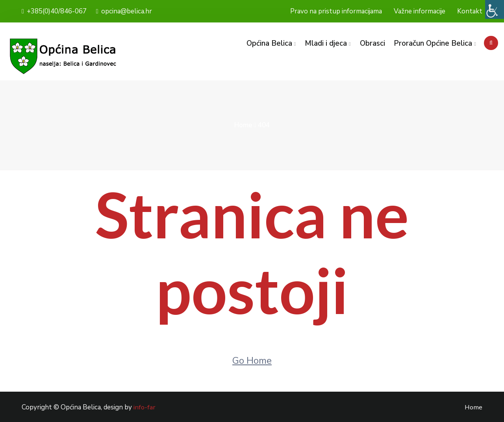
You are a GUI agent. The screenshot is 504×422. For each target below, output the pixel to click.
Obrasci (372, 43)
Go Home (252, 361)
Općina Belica (269, 43)
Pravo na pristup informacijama (336, 11)
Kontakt (470, 11)
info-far (145, 407)
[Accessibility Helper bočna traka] (495, 9)
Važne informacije (420, 11)
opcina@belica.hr (124, 11)
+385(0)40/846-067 (54, 11)
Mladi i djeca (326, 43)
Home (243, 125)
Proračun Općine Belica (433, 43)
